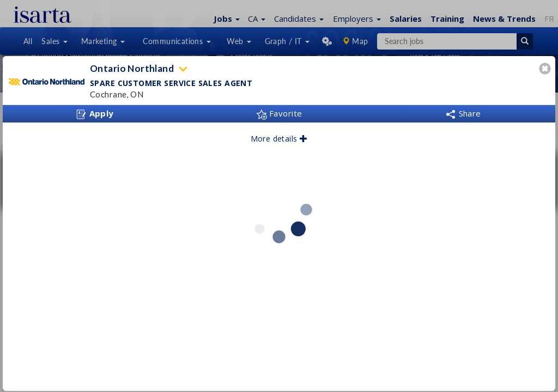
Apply (95, 114)
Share (463, 113)
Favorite (279, 113)
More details (279, 139)
